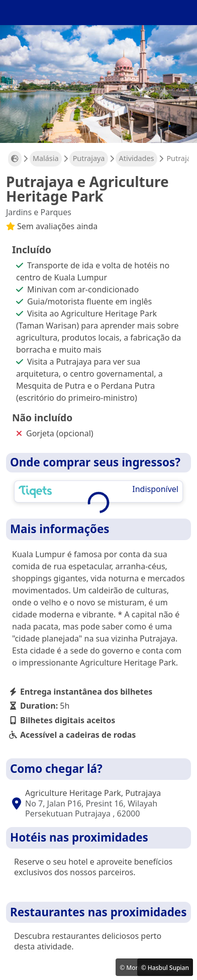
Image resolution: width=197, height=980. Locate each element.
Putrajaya (89, 158)
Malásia (46, 158)
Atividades (137, 158)
